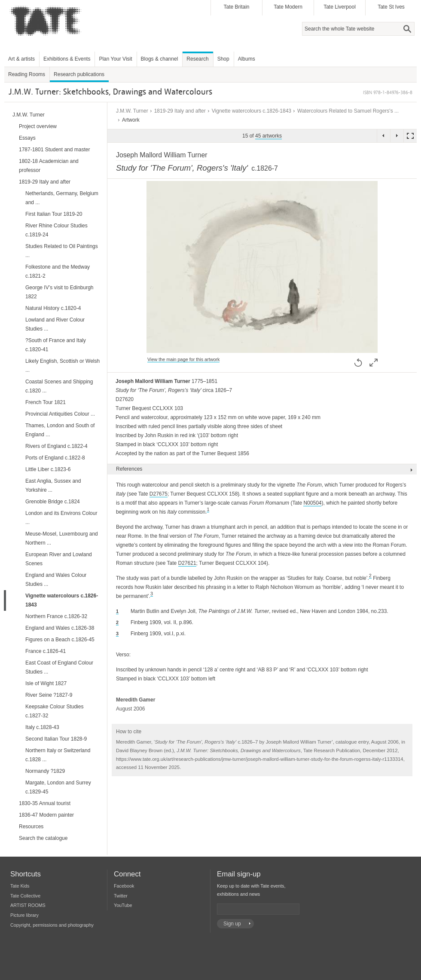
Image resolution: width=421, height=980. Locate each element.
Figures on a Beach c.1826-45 (60, 640)
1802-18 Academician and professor (49, 166)
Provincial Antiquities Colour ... (60, 414)
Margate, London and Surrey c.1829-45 (58, 787)
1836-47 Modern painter (46, 815)
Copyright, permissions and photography (52, 925)
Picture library (24, 915)
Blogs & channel (160, 59)
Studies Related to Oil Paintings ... (62, 251)
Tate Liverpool (340, 7)
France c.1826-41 (46, 651)
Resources (31, 827)
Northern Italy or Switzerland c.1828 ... (58, 755)
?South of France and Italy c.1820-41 (56, 345)
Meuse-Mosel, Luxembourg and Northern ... (62, 538)
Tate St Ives (391, 7)
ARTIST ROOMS (28, 905)
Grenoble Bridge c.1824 (53, 502)
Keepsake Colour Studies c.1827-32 (54, 711)
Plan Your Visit (115, 59)
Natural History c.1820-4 (53, 308)
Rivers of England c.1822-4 (56, 446)
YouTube (123, 905)
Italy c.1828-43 (42, 727)
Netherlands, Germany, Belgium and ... (62, 198)
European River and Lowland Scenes (59, 559)
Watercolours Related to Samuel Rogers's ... (348, 111)
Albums (247, 59)
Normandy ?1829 (45, 771)
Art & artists (21, 59)
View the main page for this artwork (183, 359)
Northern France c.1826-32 (56, 616)
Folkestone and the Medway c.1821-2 (58, 271)
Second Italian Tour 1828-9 (56, 739)
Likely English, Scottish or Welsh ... (63, 366)
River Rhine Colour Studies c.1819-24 (56, 230)
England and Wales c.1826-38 (60, 628)
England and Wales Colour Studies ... (56, 580)
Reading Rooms (27, 74)
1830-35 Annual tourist (45, 803)
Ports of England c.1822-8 (55, 458)
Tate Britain (236, 7)
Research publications (79, 74)
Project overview (38, 126)
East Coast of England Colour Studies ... (59, 667)
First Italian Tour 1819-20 (54, 214)
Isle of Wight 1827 (46, 683)
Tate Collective (25, 896)
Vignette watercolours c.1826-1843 (252, 111)
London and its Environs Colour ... (61, 518)
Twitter (121, 896)
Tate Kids (20, 886)
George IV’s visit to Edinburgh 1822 (59, 292)
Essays (27, 138)
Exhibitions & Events (67, 59)
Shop (223, 59)
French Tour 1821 (46, 402)
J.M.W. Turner (132, 111)
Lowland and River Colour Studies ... (55, 324)
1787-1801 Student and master (54, 150)
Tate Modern (288, 7)
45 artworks (268, 136)
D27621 (187, 563)
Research (197, 59)
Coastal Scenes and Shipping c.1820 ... (59, 386)
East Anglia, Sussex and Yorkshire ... (53, 485)
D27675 (159, 494)
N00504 (312, 503)
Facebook (124, 886)
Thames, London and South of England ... (60, 430)
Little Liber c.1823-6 (48, 469)
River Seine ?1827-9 (49, 695)
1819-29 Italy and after (180, 111)
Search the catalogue (43, 838)
